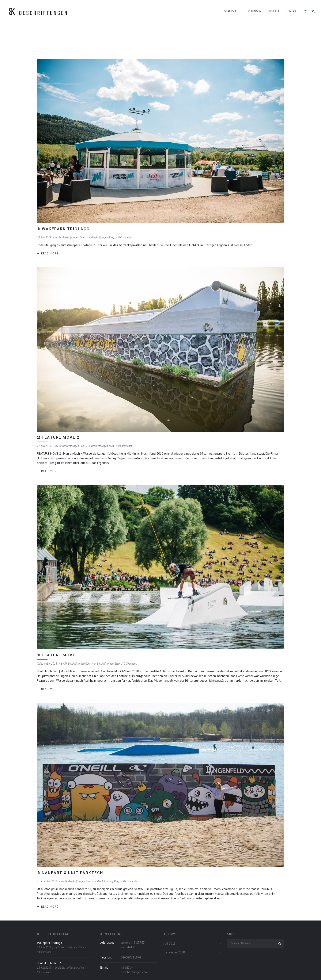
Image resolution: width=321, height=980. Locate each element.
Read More (50, 231)
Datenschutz (263, 973)
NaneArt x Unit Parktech (73, 850)
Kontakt (292, 11)
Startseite (232, 11)
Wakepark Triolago (66, 206)
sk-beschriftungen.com (72, 215)
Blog (112, 215)
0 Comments (125, 215)
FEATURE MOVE (59, 632)
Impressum (277, 973)
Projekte (274, 11)
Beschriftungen (100, 215)
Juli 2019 (170, 921)
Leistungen (253, 11)
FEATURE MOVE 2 (61, 414)
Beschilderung (105, 859)
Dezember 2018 (174, 929)
